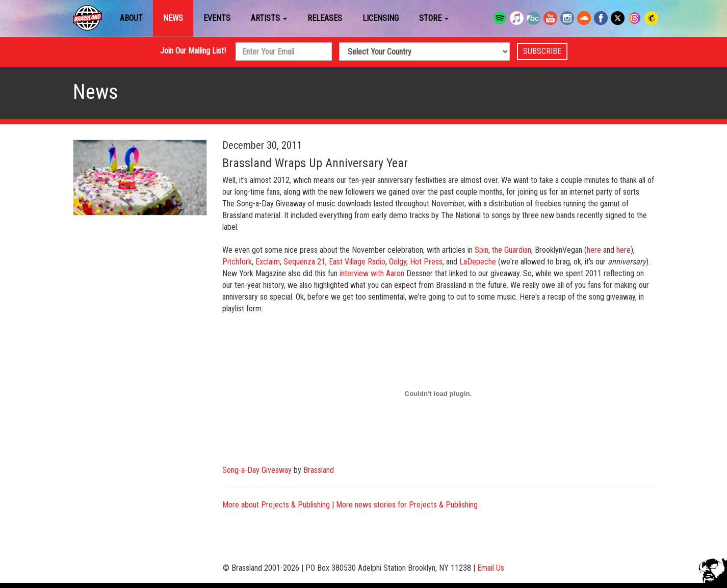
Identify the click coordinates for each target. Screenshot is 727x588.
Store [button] (434, 18)
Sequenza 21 (304, 262)
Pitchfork (237, 262)
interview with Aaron (372, 273)
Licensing (381, 18)
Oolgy (398, 262)
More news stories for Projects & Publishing (407, 505)
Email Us (491, 568)
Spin (482, 250)
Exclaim (268, 262)
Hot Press (426, 262)
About (131, 18)
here (594, 250)
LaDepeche (478, 262)
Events (217, 18)
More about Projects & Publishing (276, 505)
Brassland (319, 470)
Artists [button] (269, 18)
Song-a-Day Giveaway (257, 470)
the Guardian (512, 250)
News (173, 18)
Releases (325, 18)
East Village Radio (357, 262)
